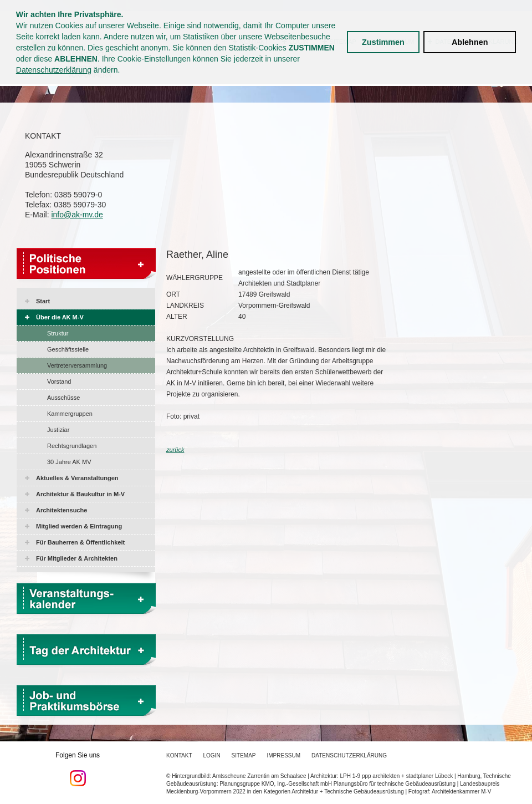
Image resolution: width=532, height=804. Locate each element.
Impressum (284, 755)
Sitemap (244, 755)
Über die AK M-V (60, 317)
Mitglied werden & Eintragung (79, 526)
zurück (175, 450)
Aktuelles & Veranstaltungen (77, 478)
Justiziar (58, 430)
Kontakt (179, 755)
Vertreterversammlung (77, 365)
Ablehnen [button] (470, 42)
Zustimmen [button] (383, 42)
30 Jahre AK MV (69, 462)
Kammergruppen (70, 414)
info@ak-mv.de (77, 215)
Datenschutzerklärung (54, 70)
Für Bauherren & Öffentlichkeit (80, 542)
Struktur (58, 333)
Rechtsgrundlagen (72, 446)
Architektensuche (62, 510)
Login (211, 755)
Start (43, 301)
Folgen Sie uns (78, 769)
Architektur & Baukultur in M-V (80, 494)
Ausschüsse (63, 398)
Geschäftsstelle (68, 349)
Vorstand (59, 381)
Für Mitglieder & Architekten (77, 558)
